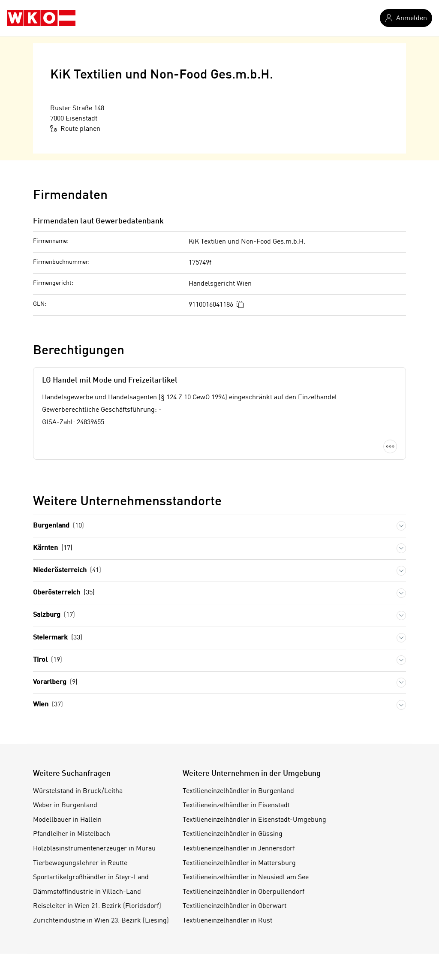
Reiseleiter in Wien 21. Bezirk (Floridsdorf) (97, 906)
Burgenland (59, 526)
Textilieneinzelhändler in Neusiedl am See (246, 877)
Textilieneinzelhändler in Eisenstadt (236, 805)
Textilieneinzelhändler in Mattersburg (239, 863)
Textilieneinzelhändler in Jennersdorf (239, 849)
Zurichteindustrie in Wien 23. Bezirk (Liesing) (101, 921)
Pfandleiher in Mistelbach (72, 834)
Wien (48, 705)
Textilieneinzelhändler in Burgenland (238, 791)
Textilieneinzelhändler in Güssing (233, 834)
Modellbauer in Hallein (67, 820)
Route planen (75, 129)
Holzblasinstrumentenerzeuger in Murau (94, 849)
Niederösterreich (67, 571)
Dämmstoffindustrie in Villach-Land (87, 892)
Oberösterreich (64, 593)
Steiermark (58, 638)
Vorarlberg (55, 683)
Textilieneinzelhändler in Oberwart (235, 906)
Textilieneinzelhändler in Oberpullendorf (244, 892)
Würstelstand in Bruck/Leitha (78, 791)
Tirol (48, 660)
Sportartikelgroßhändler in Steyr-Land (91, 877)
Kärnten (53, 548)
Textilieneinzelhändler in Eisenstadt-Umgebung (254, 820)
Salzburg (54, 615)
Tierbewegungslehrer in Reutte (80, 863)
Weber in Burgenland (65, 805)
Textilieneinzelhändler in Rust (227, 921)
